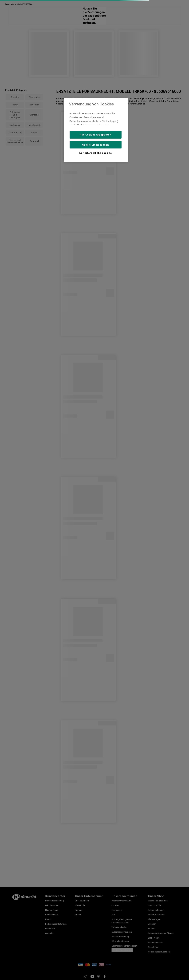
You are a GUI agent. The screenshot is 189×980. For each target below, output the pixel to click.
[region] (96, 130)
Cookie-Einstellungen (96, 145)
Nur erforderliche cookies (96, 153)
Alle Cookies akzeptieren (95, 135)
